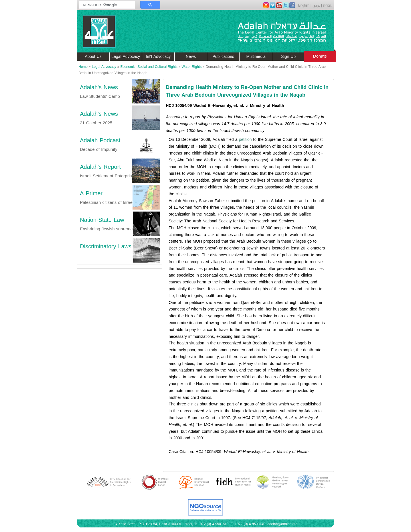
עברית (328, 5)
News (191, 57)
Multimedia (256, 57)
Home (83, 67)
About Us (93, 57)
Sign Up (288, 57)
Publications (223, 57)
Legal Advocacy (126, 57)
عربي (316, 5)
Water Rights (192, 67)
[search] (104, 5)
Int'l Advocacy (158, 57)
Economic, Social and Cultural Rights (149, 67)
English (304, 5)
